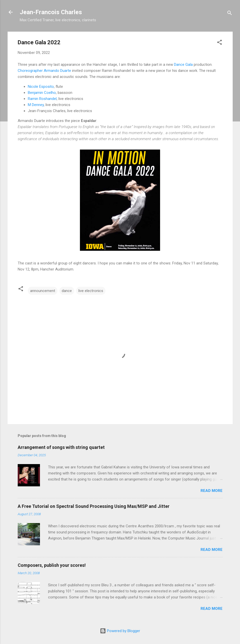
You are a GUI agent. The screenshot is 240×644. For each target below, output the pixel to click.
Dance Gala (183, 65)
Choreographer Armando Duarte (44, 71)
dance (67, 291)
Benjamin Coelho (42, 93)
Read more (212, 491)
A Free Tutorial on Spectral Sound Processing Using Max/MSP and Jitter (94, 506)
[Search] (230, 14)
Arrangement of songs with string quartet (61, 447)
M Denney (36, 105)
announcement (43, 291)
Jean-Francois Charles (51, 12)
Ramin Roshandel (42, 99)
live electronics (91, 291)
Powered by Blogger (120, 631)
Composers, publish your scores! (52, 565)
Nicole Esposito (41, 87)
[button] (220, 43)
